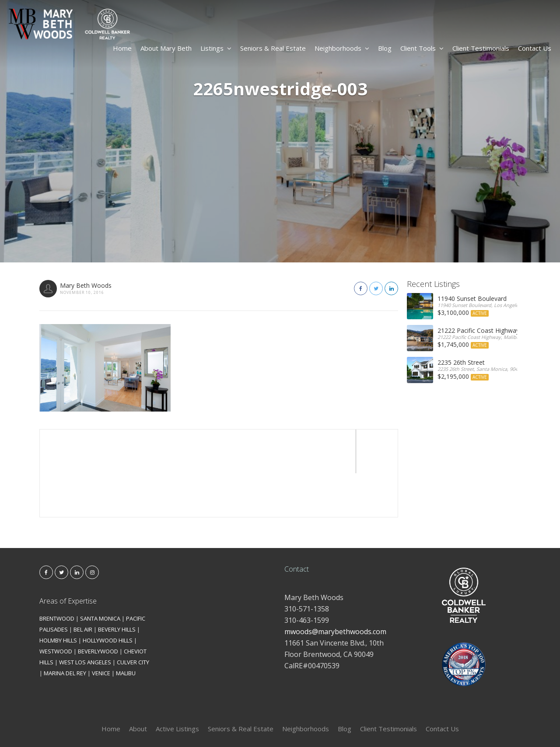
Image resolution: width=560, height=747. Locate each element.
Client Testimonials (481, 48)
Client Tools (422, 48)
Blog (385, 48)
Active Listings (177, 685)
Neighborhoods (342, 48)
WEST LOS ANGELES (85, 618)
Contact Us (535, 48)
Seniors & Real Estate (273, 48)
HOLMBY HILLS (58, 597)
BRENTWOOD (57, 575)
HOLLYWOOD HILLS (108, 597)
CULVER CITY (133, 618)
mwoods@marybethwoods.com (335, 588)
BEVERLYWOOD (98, 607)
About (138, 685)
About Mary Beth (166, 48)
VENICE (101, 629)
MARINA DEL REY (65, 629)
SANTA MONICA (100, 575)
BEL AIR (83, 586)
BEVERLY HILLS (117, 586)
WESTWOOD (56, 607)
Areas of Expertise (68, 557)
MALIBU (126, 629)
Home (122, 48)
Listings (216, 48)
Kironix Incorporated (329, 726)
